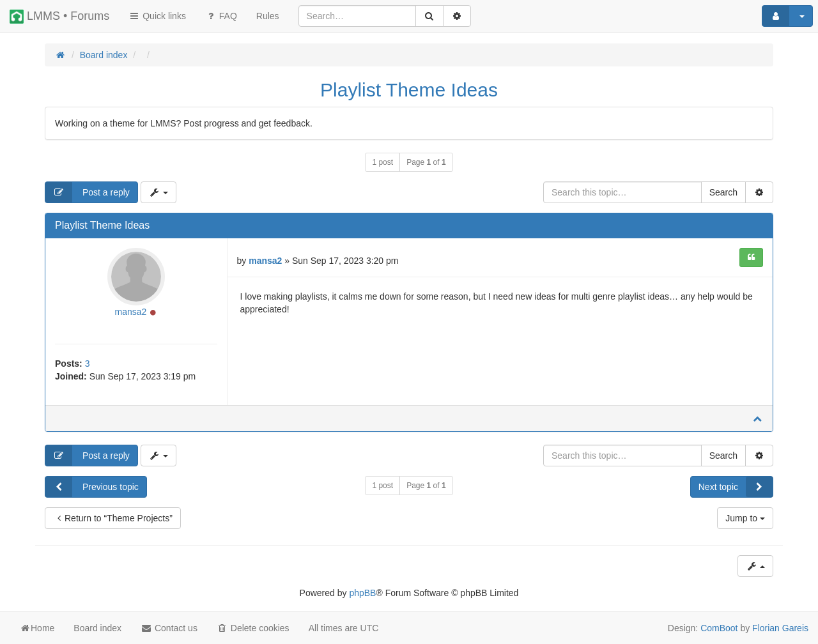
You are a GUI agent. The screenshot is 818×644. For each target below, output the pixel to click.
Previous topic (92, 487)
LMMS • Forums (59, 17)
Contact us (169, 628)
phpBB (362, 593)
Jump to (745, 518)
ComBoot (719, 628)
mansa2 (130, 312)
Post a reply (88, 192)
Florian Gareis (780, 628)
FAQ (221, 16)
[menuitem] (268, 16)
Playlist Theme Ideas (409, 90)
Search (723, 192)
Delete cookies (253, 628)
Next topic (736, 487)
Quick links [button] (157, 16)
